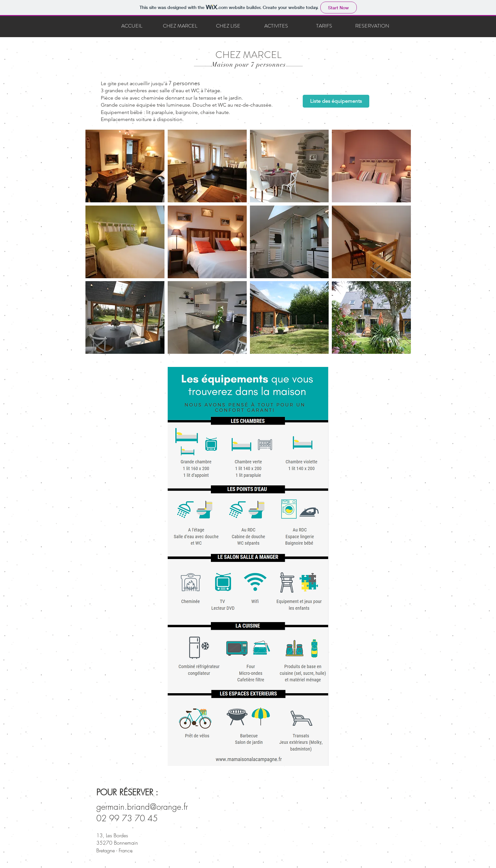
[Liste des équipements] (336, 101)
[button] (125, 166)
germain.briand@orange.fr (142, 807)
